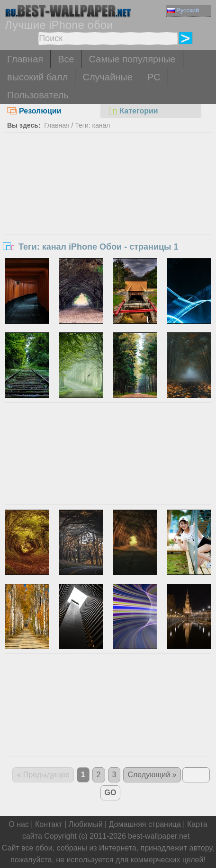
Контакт (49, 824)
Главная (25, 59)
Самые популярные (132, 59)
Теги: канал (92, 125)
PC (154, 77)
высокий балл (37, 77)
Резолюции (34, 111)
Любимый (86, 824)
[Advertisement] (108, 204)
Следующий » (152, 775)
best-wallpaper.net (159, 836)
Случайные (107, 77)
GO (111, 793)
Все (66, 59)
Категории (133, 111)
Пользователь (38, 95)
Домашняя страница (145, 824)
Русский (183, 10)
